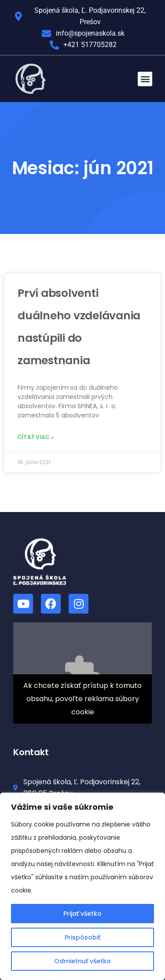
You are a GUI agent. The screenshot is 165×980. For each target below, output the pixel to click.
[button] (145, 79)
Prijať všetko (82, 914)
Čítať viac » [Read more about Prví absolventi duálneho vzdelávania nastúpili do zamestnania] (36, 437)
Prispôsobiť (82, 937)
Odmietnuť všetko (82, 961)
